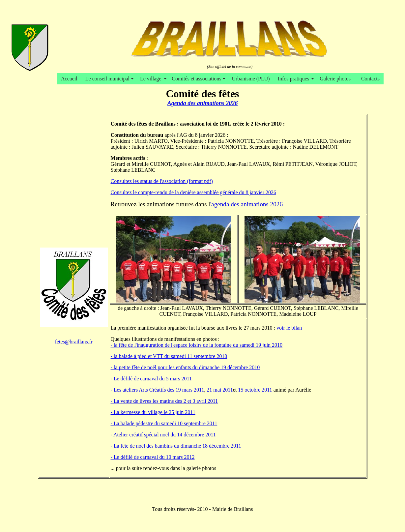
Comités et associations (198, 79)
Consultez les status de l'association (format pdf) (162, 181)
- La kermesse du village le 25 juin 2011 (153, 412)
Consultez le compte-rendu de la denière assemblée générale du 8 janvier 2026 (193, 192)
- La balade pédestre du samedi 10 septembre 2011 (164, 423)
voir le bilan (289, 328)
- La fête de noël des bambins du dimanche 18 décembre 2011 (176, 446)
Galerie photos (336, 79)
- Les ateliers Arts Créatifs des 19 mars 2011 (158, 390)
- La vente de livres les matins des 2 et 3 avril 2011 (164, 401)
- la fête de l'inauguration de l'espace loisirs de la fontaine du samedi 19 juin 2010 (197, 345)
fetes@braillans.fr (74, 342)
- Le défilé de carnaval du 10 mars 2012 (153, 457)
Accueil (69, 79)
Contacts (370, 79)
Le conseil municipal (109, 79)
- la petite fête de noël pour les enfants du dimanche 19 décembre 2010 (185, 367)
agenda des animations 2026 (247, 204)
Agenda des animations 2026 (203, 103)
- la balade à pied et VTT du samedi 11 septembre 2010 (169, 356)
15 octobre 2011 (255, 390)
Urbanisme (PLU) (251, 79)
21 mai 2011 (220, 390)
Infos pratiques (295, 79)
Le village (152, 79)
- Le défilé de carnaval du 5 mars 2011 (151, 379)
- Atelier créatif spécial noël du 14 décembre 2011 (163, 435)
